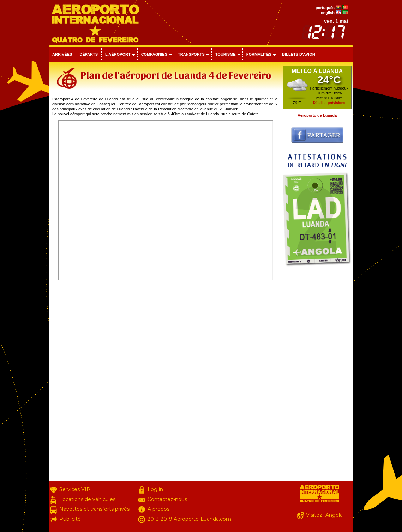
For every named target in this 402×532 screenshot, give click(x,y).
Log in (155, 489)
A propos (158, 509)
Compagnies (154, 54)
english (328, 13)
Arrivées (62, 54)
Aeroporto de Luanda (317, 115)
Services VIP (75, 489)
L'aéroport (118, 54)
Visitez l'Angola (324, 515)
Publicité (70, 519)
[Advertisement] (317, 375)
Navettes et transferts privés (94, 509)
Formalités (259, 54)
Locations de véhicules (87, 499)
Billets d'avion (298, 54)
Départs (89, 54)
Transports (191, 54)
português (325, 8)
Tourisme (226, 54)
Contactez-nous (167, 499)
